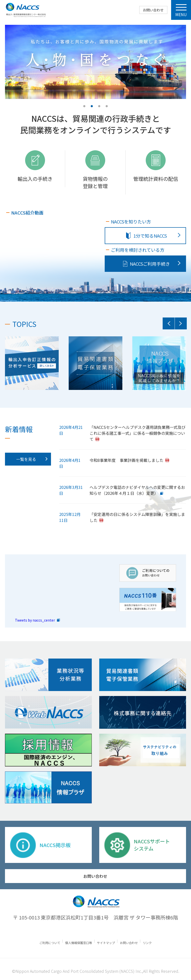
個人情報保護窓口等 (78, 941)
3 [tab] (99, 106)
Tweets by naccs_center (35, 619)
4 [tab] (107, 106)
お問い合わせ (153, 10)
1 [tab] (84, 106)
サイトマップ (107, 941)
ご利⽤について (47, 941)
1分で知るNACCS (146, 236)
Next (181, 323)
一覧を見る (26, 459)
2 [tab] (92, 106)
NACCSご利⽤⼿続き (146, 264)
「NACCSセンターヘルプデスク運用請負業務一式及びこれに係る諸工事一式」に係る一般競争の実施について (138, 433)
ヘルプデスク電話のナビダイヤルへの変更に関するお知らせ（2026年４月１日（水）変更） (137, 490)
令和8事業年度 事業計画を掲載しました (126, 460)
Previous (169, 323)
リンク (151, 941)
